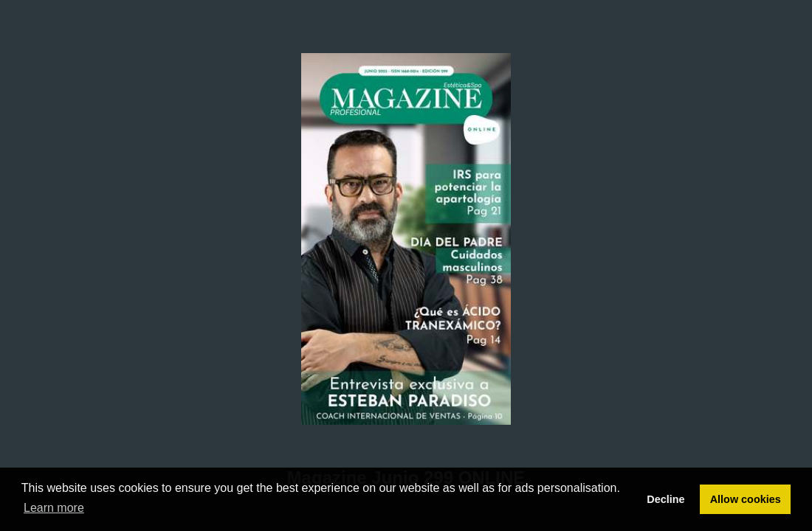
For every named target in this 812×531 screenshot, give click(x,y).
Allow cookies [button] (746, 499)
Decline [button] (665, 499)
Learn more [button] (54, 508)
